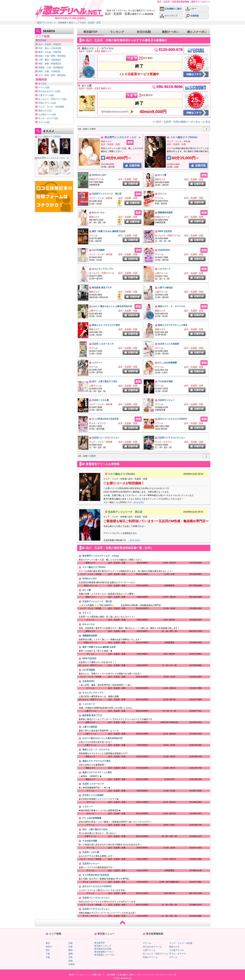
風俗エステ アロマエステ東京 (106, 325)
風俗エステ (44, 111)
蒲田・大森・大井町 (48, 71)
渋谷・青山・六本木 (48, 48)
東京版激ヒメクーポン (105, 955)
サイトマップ (169, 16)
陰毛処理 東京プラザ (102, 288)
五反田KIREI (164, 250)
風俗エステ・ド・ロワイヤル (98, 48)
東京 (38, 40)
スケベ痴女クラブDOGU (49, 137)
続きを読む (139, 502)
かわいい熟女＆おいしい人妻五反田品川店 (112, 306)
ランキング (117, 32)
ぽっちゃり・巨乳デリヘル (51, 99)
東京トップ (74, 23)
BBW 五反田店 (165, 231)
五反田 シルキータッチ (103, 344)
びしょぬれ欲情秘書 (167, 363)
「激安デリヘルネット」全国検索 (51, 23)
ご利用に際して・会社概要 (103, 975)
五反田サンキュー (166, 400)
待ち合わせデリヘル (48, 91)
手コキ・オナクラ (47, 118)
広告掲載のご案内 (171, 9)
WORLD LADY (99, 175)
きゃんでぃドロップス (103, 269)
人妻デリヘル (45, 95)
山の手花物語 (98, 250)
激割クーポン (170, 32)
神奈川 (49, 947)
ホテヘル (43, 122)
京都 (70, 943)
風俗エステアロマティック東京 (173, 325)
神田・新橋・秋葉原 (48, 64)
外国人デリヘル (46, 103)
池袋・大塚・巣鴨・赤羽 (50, 56)
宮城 (70, 961)
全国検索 (192, 16)
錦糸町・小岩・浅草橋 (49, 68)
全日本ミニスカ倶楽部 (168, 344)
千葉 (48, 954)
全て (40, 84)
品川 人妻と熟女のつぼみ (105, 381)
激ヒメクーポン (197, 32)
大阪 (48, 957)
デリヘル (43, 87)
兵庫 (70, 947)
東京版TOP (91, 32)
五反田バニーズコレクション (106, 438)
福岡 (70, 954)
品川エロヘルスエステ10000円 (172, 419)
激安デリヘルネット (79, 975)
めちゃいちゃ (98, 213)
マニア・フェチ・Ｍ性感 (50, 107)
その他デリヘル (46, 114)
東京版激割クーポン (104, 952)
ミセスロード (164, 269)
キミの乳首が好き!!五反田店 (105, 419)
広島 (70, 957)
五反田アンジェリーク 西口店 (107, 194)
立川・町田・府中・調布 (50, 75)
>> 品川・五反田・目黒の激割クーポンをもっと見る (182, 122)
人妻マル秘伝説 (165, 288)
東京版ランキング (103, 946)
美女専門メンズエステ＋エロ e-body (101, 556)
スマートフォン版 (168, 975)
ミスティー (97, 363)
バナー (191, 9)
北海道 (72, 964)
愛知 (70, 950)
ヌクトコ (162, 194)
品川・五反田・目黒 (91, 23)
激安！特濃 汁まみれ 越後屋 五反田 (109, 231)
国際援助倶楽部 (165, 213)
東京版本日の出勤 (103, 949)
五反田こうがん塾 (100, 400)
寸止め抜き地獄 (165, 381)
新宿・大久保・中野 (48, 52)
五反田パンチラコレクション (172, 438)
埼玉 (48, 950)
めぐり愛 (87, 86)
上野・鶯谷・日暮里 (48, 60)
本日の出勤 (144, 32)
